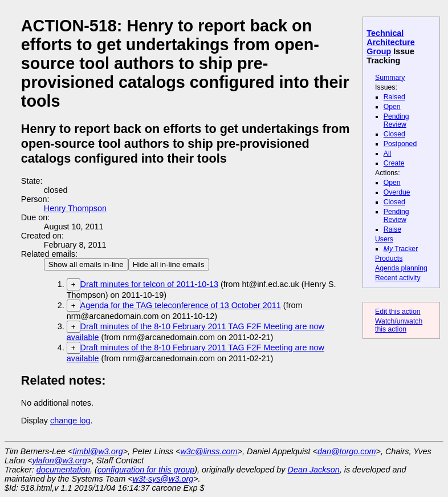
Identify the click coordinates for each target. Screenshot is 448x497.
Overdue (397, 192)
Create (394, 163)
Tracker (401, 249)
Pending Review (396, 120)
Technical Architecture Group (390, 42)
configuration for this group (146, 470)
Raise (392, 229)
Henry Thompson (75, 208)
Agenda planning (401, 268)
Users (384, 239)
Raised (394, 97)
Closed (394, 134)
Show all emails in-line (86, 264)
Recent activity (398, 278)
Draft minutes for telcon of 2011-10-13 (149, 284)
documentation (63, 470)
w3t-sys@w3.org (163, 479)
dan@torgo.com (347, 451)
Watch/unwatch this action (399, 325)
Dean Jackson (314, 470)
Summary (390, 78)
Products (389, 258)
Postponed (400, 144)
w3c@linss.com (209, 451)
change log (70, 421)
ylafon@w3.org (59, 460)
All (388, 153)
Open (392, 107)
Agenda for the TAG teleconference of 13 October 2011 (181, 305)
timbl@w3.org (97, 451)
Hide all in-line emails (169, 264)
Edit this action (398, 312)
